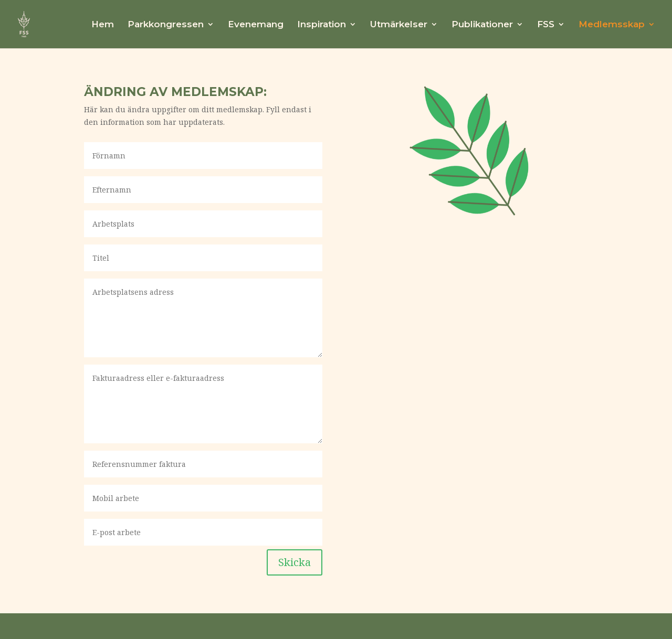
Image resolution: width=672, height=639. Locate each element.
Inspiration (322, 25)
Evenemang (256, 25)
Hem (103, 25)
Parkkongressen (166, 25)
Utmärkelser (399, 25)
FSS (546, 25)
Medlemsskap (612, 25)
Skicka (295, 562)
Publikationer (482, 25)
